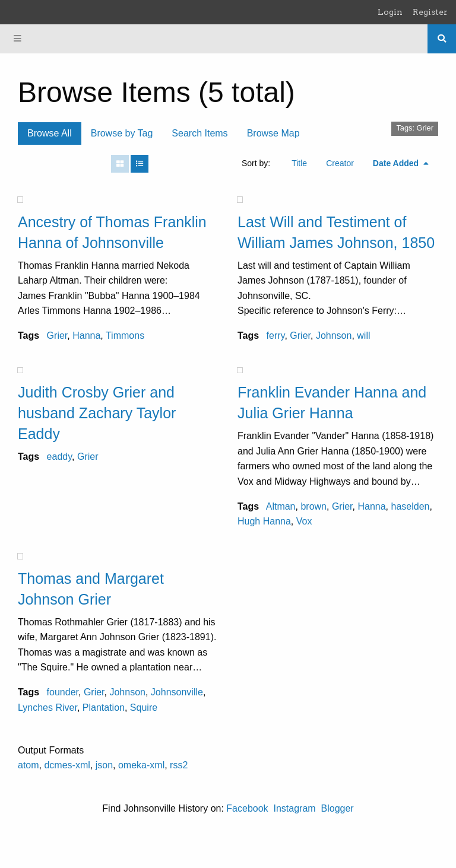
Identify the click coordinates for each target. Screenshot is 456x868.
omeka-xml (141, 765)
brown (313, 506)
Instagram (294, 808)
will (363, 336)
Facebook (247, 808)
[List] (140, 164)
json (104, 765)
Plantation (104, 708)
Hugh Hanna (264, 521)
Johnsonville (177, 692)
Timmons (125, 336)
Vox (304, 521)
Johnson (334, 336)
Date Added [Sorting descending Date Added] (397, 163)
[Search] (442, 39)
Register (430, 12)
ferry (276, 336)
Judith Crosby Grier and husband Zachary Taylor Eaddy (97, 413)
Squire (144, 708)
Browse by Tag (122, 133)
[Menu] (18, 39)
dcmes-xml (67, 765)
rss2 (179, 765)
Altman (281, 506)
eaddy (59, 457)
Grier (57, 336)
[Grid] (120, 164)
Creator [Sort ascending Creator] (340, 163)
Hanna (86, 336)
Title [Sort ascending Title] (299, 163)
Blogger (338, 808)
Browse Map (273, 133)
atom (28, 765)
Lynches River (47, 708)
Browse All (50, 133)
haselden (410, 506)
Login (390, 12)
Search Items (199, 133)
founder (63, 692)
